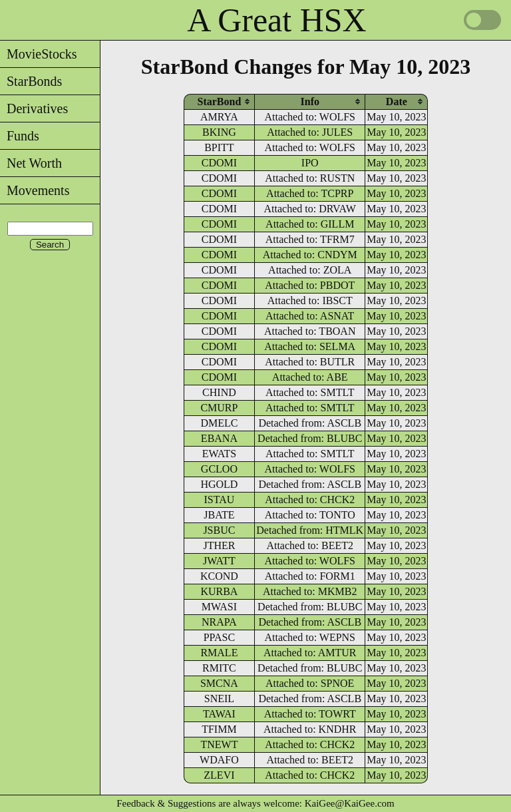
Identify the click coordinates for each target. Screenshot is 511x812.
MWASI (219, 607)
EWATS (220, 454)
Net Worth (31, 163)
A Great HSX (276, 20)
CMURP (219, 408)
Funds (20, 136)
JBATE (219, 515)
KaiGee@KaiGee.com (350, 803)
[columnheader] (220, 102)
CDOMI (219, 163)
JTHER (219, 545)
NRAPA (219, 622)
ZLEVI (219, 775)
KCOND (219, 576)
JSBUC (219, 530)
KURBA (219, 591)
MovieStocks (39, 54)
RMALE (219, 653)
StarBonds (31, 81)
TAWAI (219, 714)
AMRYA (219, 117)
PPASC (219, 637)
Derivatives (34, 108)
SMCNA (219, 683)
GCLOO (219, 469)
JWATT (219, 561)
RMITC (219, 668)
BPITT (219, 147)
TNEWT (219, 744)
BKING (219, 132)
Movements (35, 190)
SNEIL (219, 699)
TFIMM (219, 729)
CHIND (219, 392)
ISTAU (220, 500)
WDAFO (219, 760)
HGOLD (219, 484)
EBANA (219, 438)
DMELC (219, 423)
